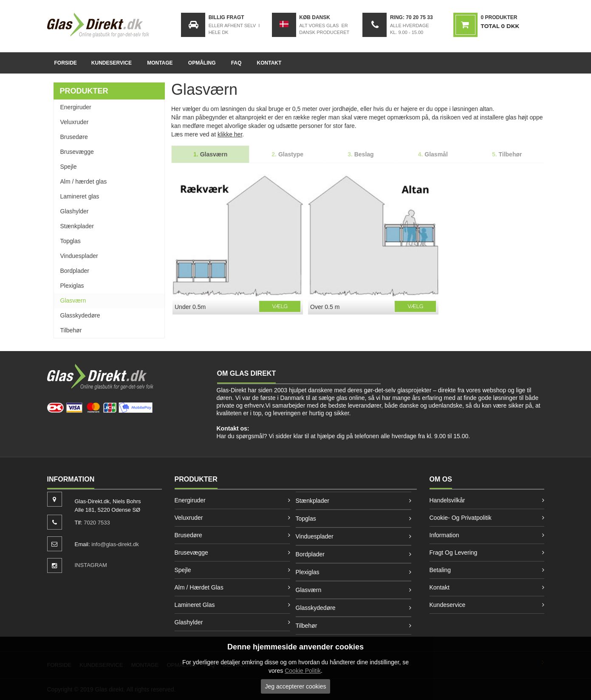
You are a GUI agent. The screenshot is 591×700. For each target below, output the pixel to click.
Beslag (361, 154)
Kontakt (269, 63)
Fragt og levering (454, 553)
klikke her (230, 134)
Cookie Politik (303, 671)
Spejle (69, 167)
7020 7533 (97, 523)
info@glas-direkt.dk (115, 544)
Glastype (287, 154)
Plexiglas (72, 286)
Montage (160, 63)
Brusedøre (74, 137)
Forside (66, 63)
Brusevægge (77, 152)
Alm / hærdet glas (84, 181)
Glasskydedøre (80, 315)
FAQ (236, 63)
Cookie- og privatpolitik (461, 518)
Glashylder (75, 211)
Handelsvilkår (447, 500)
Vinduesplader (79, 256)
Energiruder (76, 107)
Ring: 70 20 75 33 (411, 17)
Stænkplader (77, 226)
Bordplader (75, 271)
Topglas (71, 241)
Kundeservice (112, 63)
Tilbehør (71, 330)
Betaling (440, 570)
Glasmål (433, 154)
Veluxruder (75, 122)
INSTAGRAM (91, 565)
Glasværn (73, 300)
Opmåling (202, 63)
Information (444, 535)
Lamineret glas (80, 196)
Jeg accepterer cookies (296, 686)
